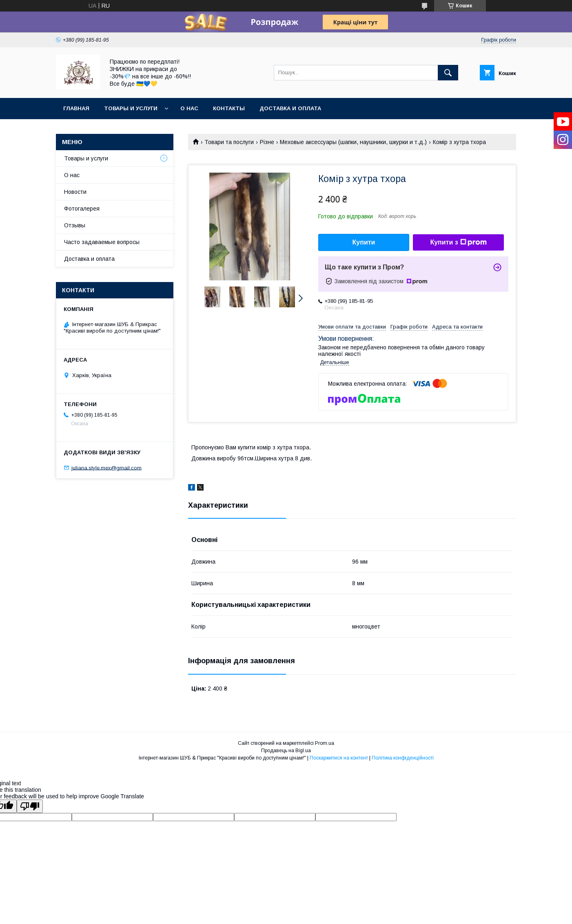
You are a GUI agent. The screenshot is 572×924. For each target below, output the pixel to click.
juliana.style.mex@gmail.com (106, 468)
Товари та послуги (229, 142)
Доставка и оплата (290, 108)
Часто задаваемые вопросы (102, 242)
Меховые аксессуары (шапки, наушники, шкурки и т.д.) (353, 142)
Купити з (458, 242)
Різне (267, 142)
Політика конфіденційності (403, 758)
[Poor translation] (30, 806)
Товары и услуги (131, 108)
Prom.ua (325, 743)
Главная (76, 108)
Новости (75, 192)
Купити (364, 242)
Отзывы (75, 225)
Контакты (229, 108)
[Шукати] (448, 73)
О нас (189, 108)
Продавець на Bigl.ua (286, 751)
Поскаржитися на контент (339, 758)
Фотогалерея (82, 209)
